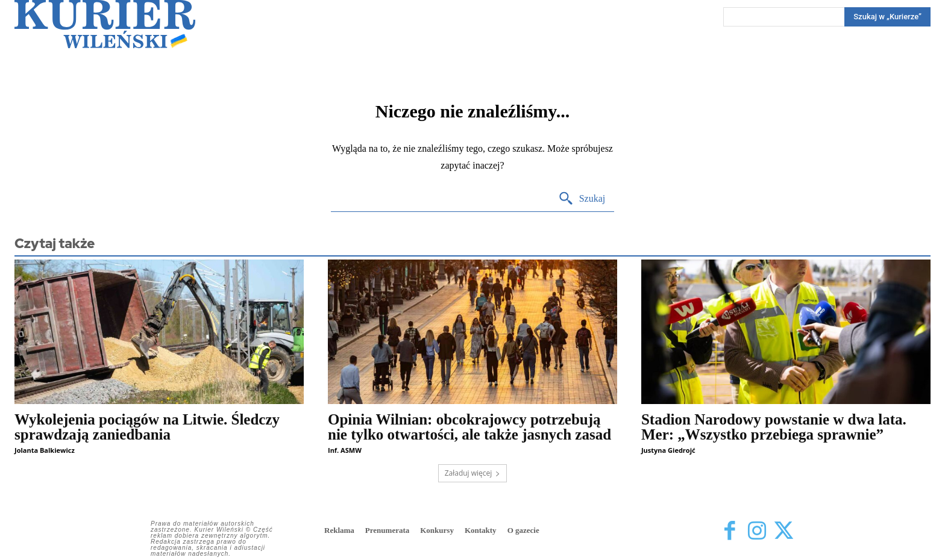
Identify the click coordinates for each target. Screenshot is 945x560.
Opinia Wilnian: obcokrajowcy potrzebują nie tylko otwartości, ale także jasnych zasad (469, 427)
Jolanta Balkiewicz (45, 450)
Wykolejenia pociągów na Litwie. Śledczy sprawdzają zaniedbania (147, 427)
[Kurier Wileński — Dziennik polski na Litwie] (105, 24)
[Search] (887, 17)
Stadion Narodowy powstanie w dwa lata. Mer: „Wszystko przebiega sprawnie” (774, 427)
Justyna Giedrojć (668, 450)
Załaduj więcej (473, 473)
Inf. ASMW (345, 450)
